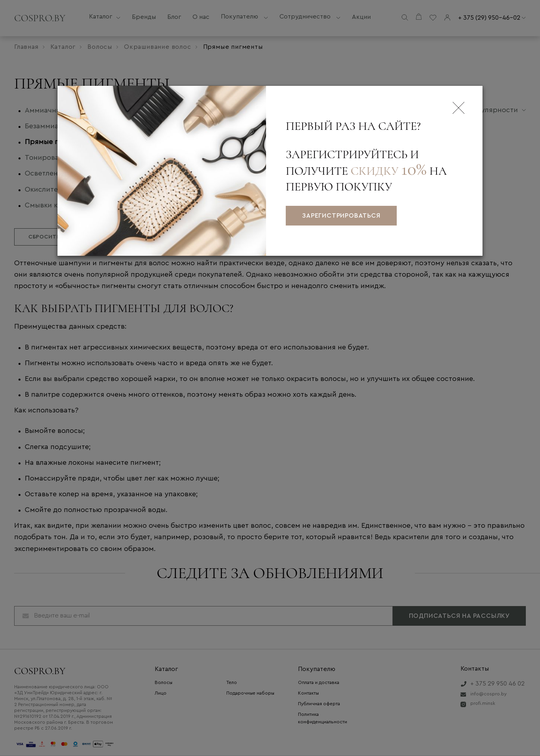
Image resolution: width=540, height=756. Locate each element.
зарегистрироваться (341, 216)
